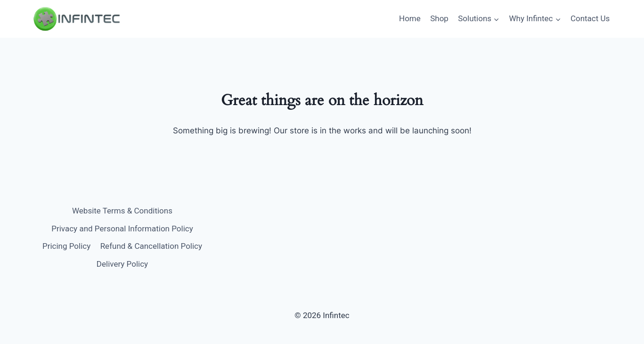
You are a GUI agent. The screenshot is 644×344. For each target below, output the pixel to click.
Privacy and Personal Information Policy (122, 229)
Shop (439, 18)
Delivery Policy (122, 264)
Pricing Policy (66, 246)
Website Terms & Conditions (122, 211)
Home (410, 18)
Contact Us (590, 18)
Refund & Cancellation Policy (151, 246)
